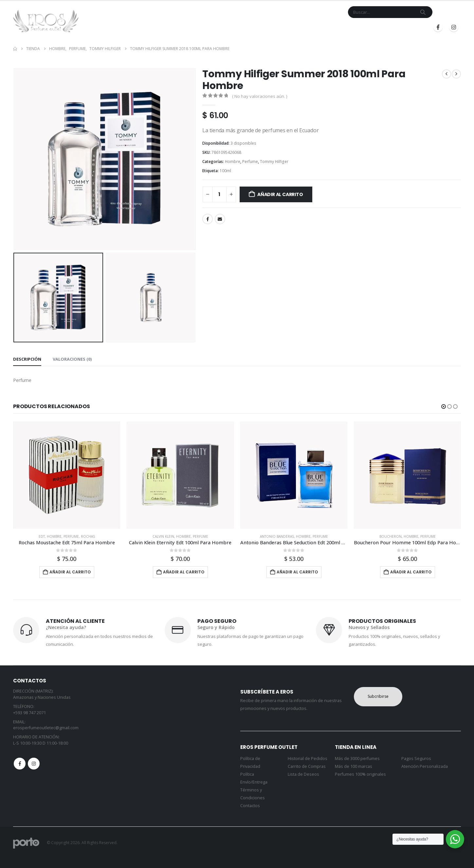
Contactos (250, 806)
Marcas (244, 27)
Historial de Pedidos (308, 759)
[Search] (423, 12)
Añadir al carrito (280, 194)
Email (220, 219)
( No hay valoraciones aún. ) (260, 96)
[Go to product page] (67, 475)
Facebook (208, 219)
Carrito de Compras (307, 766)
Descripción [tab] (27, 359)
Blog (329, 27)
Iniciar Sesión (361, 27)
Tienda (217, 27)
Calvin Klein (163, 536)
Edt (42, 536)
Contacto (276, 27)
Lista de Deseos (303, 774)
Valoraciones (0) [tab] (72, 359)
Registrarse (405, 27)
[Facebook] (438, 27)
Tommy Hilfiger (274, 162)
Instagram (34, 764)
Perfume (250, 162)
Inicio (197, 27)
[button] (444, 407)
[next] (456, 74)
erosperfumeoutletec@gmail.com (46, 728)
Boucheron (391, 536)
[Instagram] (454, 27)
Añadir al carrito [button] (70, 572)
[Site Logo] (46, 21)
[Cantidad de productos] (219, 194)
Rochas (88, 536)
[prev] (447, 74)
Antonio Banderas (277, 536)
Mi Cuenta (305, 27)
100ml (225, 171)
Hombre (233, 162)
